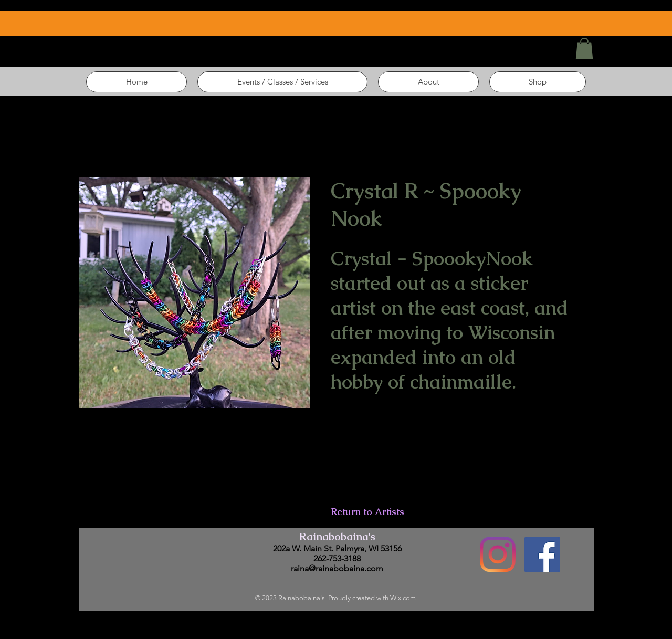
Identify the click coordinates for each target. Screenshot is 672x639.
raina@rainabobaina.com (337, 568)
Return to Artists (367, 512)
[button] (584, 49)
